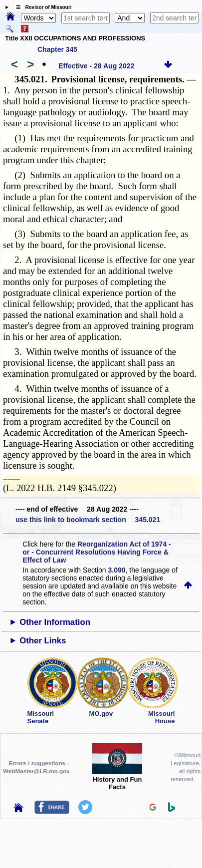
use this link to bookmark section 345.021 (88, 520)
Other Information (55, 622)
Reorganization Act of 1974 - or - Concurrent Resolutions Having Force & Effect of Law (97, 552)
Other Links (43, 641)
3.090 (117, 570)
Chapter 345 (57, 49)
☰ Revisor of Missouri (41, 7)
